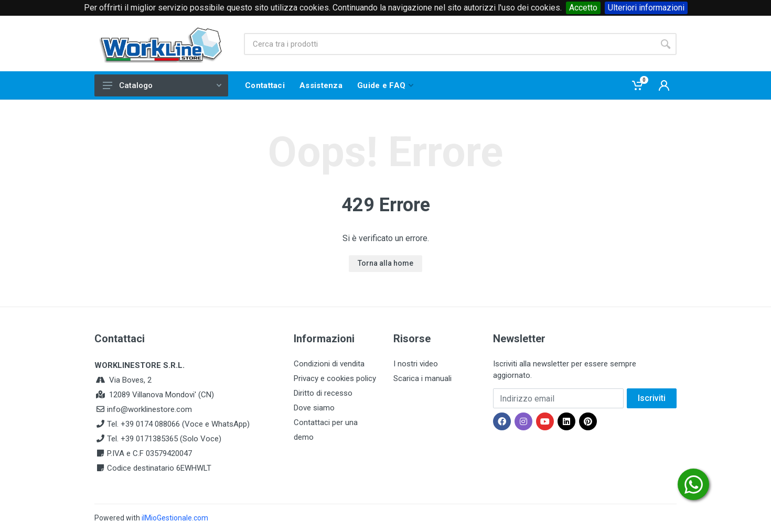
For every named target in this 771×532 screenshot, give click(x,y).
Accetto (583, 8)
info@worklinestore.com (149, 409)
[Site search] (449, 44)
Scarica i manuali (422, 378)
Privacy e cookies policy (335, 378)
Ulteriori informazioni (646, 8)
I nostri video (416, 364)
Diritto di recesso (323, 393)
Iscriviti (652, 398)
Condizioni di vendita (329, 364)
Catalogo (162, 85)
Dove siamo (314, 408)
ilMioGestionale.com (175, 518)
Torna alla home (385, 263)
